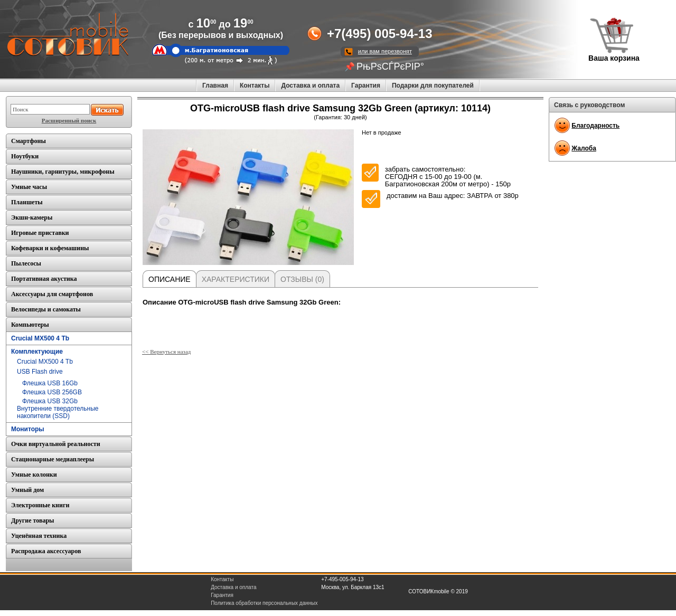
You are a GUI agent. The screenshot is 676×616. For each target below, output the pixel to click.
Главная (215, 86)
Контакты (255, 86)
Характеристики (236, 279)
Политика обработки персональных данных (264, 603)
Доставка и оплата (310, 86)
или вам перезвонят (385, 51)
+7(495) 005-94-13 (379, 34)
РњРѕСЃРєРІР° (390, 67)
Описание (170, 279)
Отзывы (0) (302, 279)
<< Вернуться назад (166, 352)
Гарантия (366, 86)
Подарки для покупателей (433, 86)
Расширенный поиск (69, 120)
